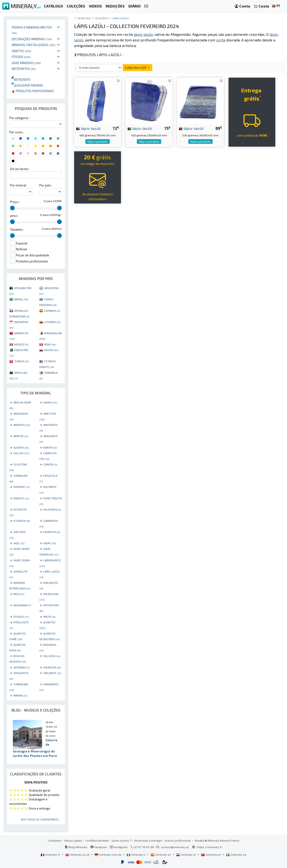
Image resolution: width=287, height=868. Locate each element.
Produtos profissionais (33, 91)
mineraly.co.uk (78, 854)
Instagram (119, 847)
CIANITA (50, 464)
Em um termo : (20, 169)
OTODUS (21, 617)
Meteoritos (24, 69)
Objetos (21, 51)
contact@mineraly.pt (175, 847)
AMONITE (22, 425)
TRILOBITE (52, 673)
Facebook (99, 847)
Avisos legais (73, 840)
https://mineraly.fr (209, 847)
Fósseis (21, 57)
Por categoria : (19, 118)
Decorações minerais (32, 39)
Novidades (21, 79)
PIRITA (49, 617)
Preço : (15, 202)
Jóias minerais (26, 63)
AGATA (50, 402)
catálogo (84, 18)
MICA (19, 594)
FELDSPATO (52, 509)
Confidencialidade (97, 840)
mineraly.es (161, 854)
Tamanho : (17, 229)
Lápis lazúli (121, 18)
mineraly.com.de (108, 854)
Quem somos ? (121, 840)
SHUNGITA (52, 667)
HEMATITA (52, 532)
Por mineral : (19, 185)
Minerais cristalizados (34, 45)
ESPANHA (52, 311)
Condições (54, 840)
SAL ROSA (52, 656)
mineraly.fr (51, 854)
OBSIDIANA (22, 605)
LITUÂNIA (52, 322)
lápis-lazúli (88, 128)
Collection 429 (138, 67)
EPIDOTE (21, 498)
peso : (14, 216)
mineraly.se (236, 854)
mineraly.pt (211, 854)
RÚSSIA (51, 350)
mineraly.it (136, 854)
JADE (19, 543)
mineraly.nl (186, 854)
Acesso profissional (178, 840)
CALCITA (21, 453)
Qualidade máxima (27, 85)
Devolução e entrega (148, 840)
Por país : (46, 185)
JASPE (50, 543)
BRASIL (21, 299)
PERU (50, 344)
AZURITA (21, 447)
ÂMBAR (20, 695)
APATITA (21, 436)
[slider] (12, 208)
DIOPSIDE (21, 487)
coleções (102, 18)
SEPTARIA (22, 667)
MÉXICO (21, 344)
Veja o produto (98, 142)
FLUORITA (22, 521)
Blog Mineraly (76, 847)
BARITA (50, 447)
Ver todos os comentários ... (41, 819)
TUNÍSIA (21, 361)
